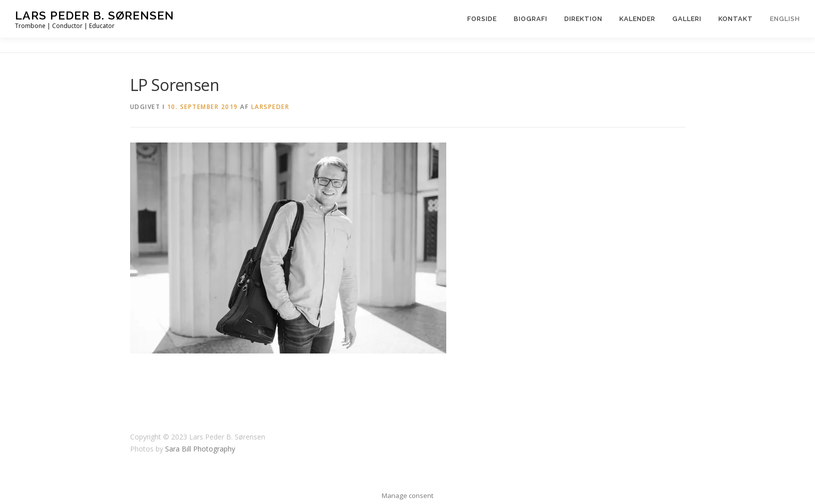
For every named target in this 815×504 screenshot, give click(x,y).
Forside (482, 19)
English (785, 19)
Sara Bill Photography (200, 449)
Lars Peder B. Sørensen (95, 15)
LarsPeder (270, 107)
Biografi (531, 19)
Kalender (637, 19)
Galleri (687, 19)
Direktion (583, 19)
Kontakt (736, 19)
